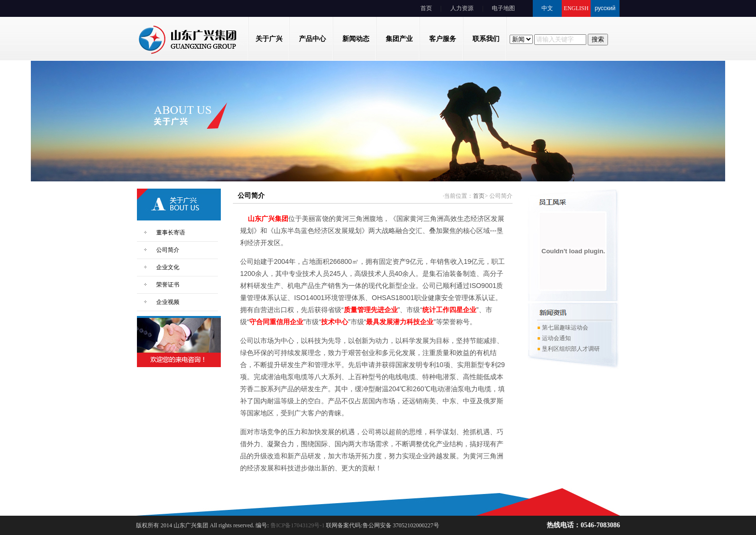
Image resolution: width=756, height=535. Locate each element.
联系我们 (486, 39)
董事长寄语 (171, 233)
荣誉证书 (168, 285)
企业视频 (168, 302)
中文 (547, 8)
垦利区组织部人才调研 (568, 351)
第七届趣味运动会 (563, 330)
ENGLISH (576, 8)
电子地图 (503, 8)
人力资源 (462, 8)
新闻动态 (356, 39)
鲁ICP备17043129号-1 (297, 525)
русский (605, 8)
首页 (426, 8)
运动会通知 (554, 341)
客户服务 (443, 39)
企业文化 (168, 267)
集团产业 (399, 39)
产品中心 (312, 39)
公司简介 (168, 250)
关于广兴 (269, 39)
